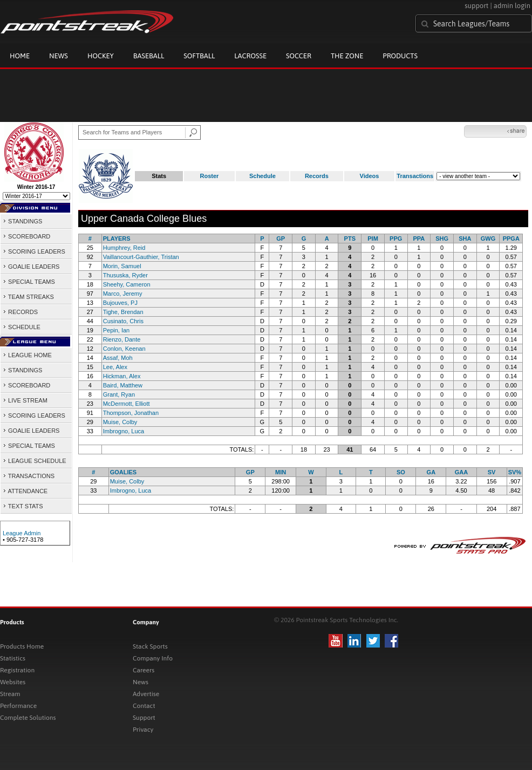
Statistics (13, 658)
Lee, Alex (115, 367)
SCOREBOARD (26, 236)
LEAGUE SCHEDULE (35, 461)
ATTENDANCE (25, 491)
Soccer (299, 56)
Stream (10, 694)
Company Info (153, 658)
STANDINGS (22, 221)
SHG (442, 239)
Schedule (262, 176)
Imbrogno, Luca (124, 431)
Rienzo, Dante (122, 339)
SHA (465, 239)
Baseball (149, 56)
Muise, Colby (120, 422)
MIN (281, 472)
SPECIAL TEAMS (29, 282)
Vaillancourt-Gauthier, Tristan (141, 257)
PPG (396, 239)
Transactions (415, 176)
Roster (210, 176)
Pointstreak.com (87, 23)
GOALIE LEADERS (31, 267)
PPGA (511, 239)
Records (317, 176)
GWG (488, 239)
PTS (350, 239)
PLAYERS (117, 239)
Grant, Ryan (119, 394)
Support (144, 718)
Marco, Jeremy (123, 294)
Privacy (143, 730)
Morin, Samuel (122, 266)
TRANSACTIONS (29, 476)
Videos (370, 176)
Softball (199, 56)
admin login (512, 6)
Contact (144, 706)
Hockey (101, 56)
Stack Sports (150, 646)
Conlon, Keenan (124, 349)
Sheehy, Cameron (127, 284)
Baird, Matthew (123, 385)
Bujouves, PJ (120, 303)
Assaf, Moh (118, 358)
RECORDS (20, 312)
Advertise (146, 694)
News (59, 56)
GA (431, 472)
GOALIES (124, 472)
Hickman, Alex (122, 376)
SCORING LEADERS (34, 251)
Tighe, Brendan (123, 312)
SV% (515, 472)
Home (20, 56)
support (476, 6)
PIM (373, 239)
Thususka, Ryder (125, 275)
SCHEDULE (22, 327)
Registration (17, 670)
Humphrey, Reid (124, 248)
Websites (13, 682)
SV (492, 472)
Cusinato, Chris (123, 321)
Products (400, 56)
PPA (419, 239)
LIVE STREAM (25, 400)
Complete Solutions (28, 718)
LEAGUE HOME (27, 355)
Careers (144, 670)
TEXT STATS (23, 506)
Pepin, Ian (117, 330)
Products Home (22, 646)
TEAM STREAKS (28, 297)
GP (281, 239)
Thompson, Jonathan (131, 413)
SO (401, 472)
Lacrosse (250, 56)
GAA (461, 472)
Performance (18, 706)
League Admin (22, 533)
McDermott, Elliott (127, 404)
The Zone (347, 56)
